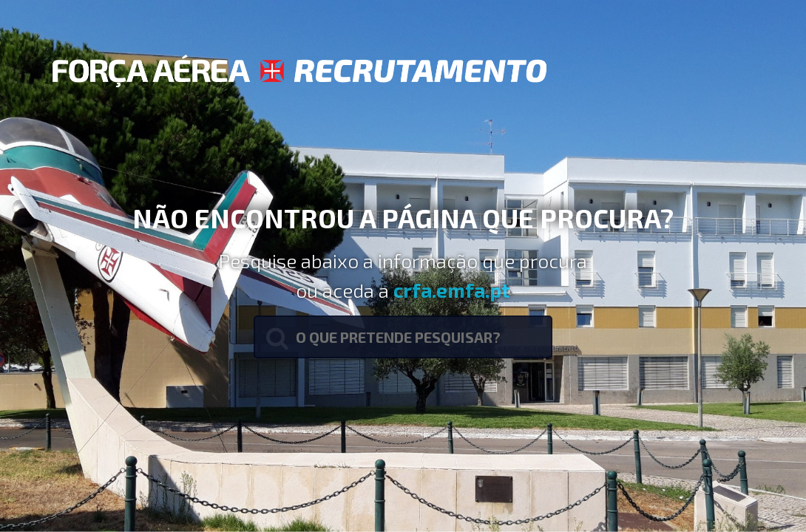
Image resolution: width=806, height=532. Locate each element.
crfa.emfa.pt (452, 290)
